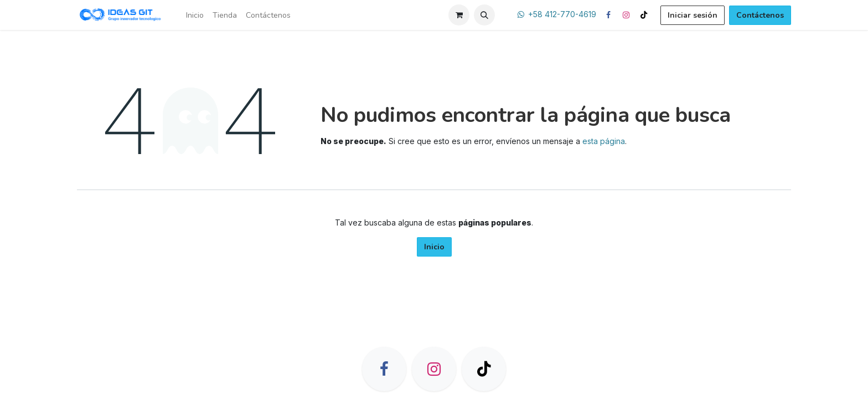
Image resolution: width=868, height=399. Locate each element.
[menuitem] (195, 15)
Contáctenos (760, 15)
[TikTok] (644, 15)
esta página (604, 141)
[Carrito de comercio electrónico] (459, 15)
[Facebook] (608, 15)
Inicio (434, 247)
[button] (484, 15)
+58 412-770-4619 (562, 14)
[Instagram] (626, 15)
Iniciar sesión (693, 15)
